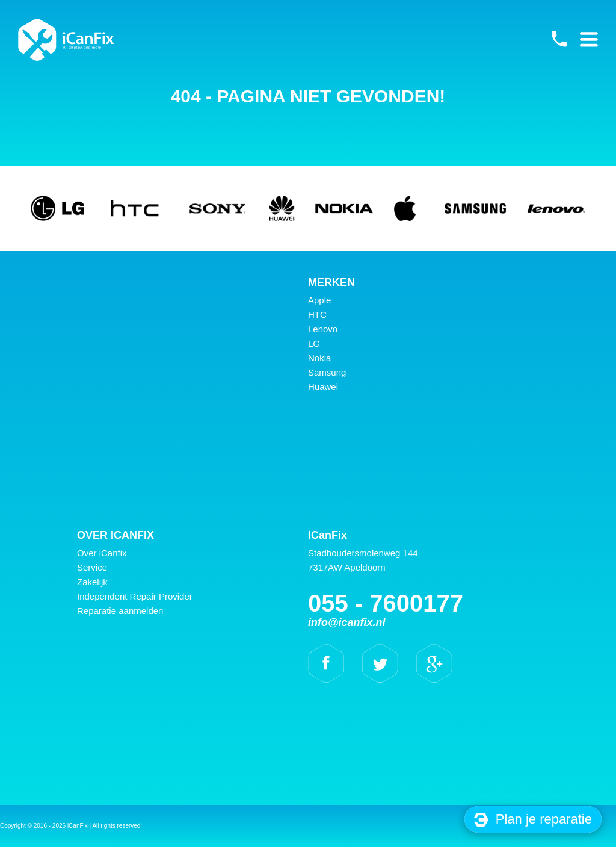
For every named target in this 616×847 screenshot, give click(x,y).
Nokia (319, 358)
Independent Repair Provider (135, 596)
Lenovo (323, 329)
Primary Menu (589, 39)
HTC (317, 315)
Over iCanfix (102, 553)
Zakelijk (92, 582)
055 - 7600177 (559, 39)
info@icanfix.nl (347, 622)
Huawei (323, 387)
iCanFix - (66, 40)
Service (92, 567)
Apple (319, 300)
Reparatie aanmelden (120, 611)
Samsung (327, 372)
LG (314, 343)
